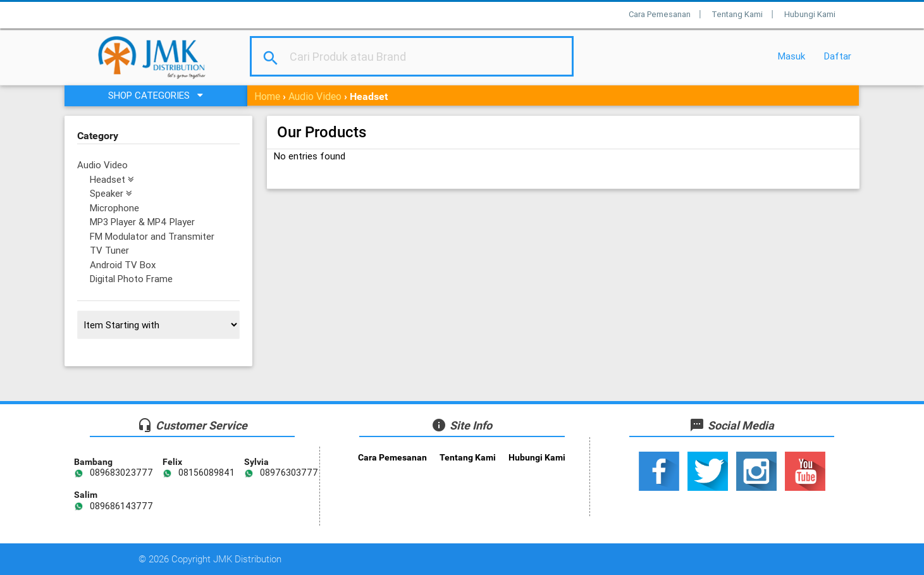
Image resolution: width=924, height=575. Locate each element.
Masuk (792, 56)
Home (267, 96)
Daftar (838, 56)
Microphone (114, 208)
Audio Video (315, 96)
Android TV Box (123, 265)
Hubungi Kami (810, 14)
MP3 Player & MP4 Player (142, 222)
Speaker (111, 193)
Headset (112, 179)
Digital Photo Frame (131, 279)
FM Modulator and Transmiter (152, 236)
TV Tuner (109, 250)
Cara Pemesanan (660, 14)
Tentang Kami (737, 14)
